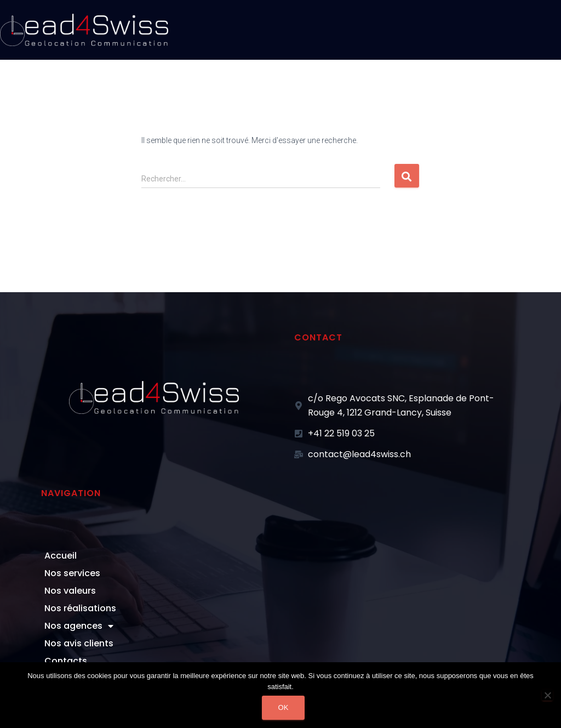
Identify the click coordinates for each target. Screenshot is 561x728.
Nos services (72, 573)
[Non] (547, 695)
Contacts (66, 661)
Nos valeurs (70, 591)
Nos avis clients (79, 643)
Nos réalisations (80, 608)
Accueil (61, 556)
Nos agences (79, 626)
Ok (284, 707)
